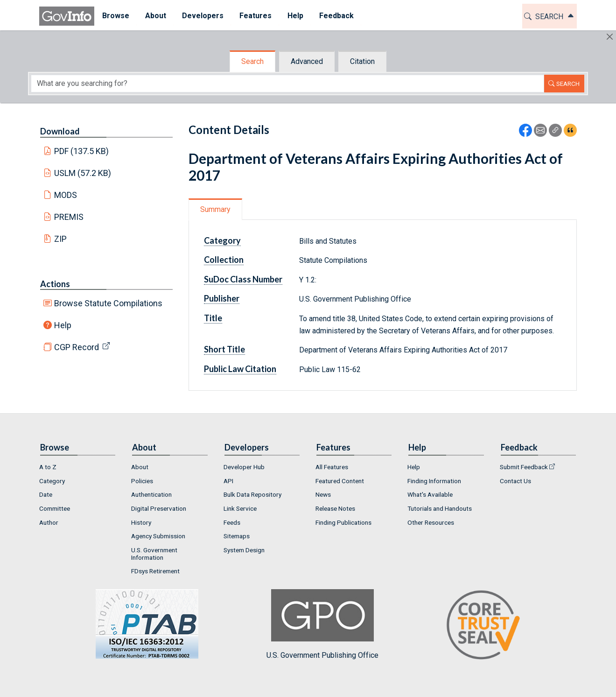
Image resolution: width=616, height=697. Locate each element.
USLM (83, 173)
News (323, 494)
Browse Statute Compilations (108, 303)
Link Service (240, 508)
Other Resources (431, 522)
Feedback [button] (336, 16)
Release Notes (335, 508)
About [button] (156, 16)
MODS (66, 195)
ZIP (60, 239)
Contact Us (515, 481)
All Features (332, 467)
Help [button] (295, 16)
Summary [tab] (215, 209)
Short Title (224, 349)
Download (60, 131)
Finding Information (434, 481)
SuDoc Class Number (243, 279)
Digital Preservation (159, 508)
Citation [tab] (362, 61)
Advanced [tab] (307, 61)
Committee (55, 508)
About (140, 467)
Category (222, 240)
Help (63, 325)
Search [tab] (252, 61)
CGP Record (77, 347)
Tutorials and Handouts (440, 508)
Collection (224, 260)
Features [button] (255, 16)
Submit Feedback (524, 467)
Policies (142, 481)
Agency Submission (158, 536)
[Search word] (287, 84)
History (141, 522)
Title (213, 318)
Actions (55, 284)
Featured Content (340, 481)
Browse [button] (116, 16)
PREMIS (69, 217)
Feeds (232, 522)
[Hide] (610, 37)
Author (49, 522)
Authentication (151, 494)
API (228, 481)
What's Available (430, 494)
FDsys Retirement (155, 571)
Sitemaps (237, 536)
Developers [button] (203, 16)
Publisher (222, 298)
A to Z (48, 467)
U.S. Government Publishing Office (322, 624)
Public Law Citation (240, 369)
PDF (82, 151)
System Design (244, 550)
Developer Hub (244, 467)
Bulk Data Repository (252, 494)
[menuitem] (116, 16)
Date (46, 494)
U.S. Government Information (154, 554)
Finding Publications (343, 522)
